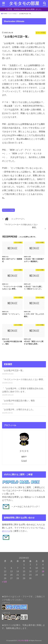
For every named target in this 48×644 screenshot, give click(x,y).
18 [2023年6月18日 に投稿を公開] (43, 571)
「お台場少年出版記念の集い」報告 (18, 401)
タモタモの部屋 (24, 3)
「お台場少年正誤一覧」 (13, 370)
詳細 (24, 461)
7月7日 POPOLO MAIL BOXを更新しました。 (25, 9)
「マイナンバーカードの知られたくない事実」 (24, 379)
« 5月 (4, 582)
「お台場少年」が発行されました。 (18, 409)
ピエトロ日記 (9, 210)
